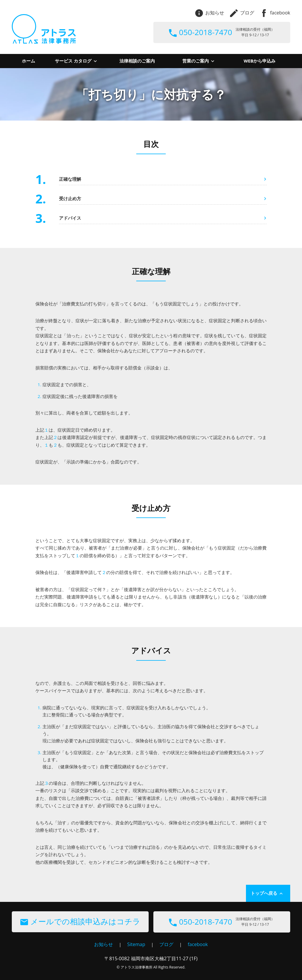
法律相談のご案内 (137, 61)
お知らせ (210, 13)
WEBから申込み (260, 61)
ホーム (28, 61)
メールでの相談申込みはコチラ (80, 921)
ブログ (242, 13)
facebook (275, 13)
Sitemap (136, 944)
